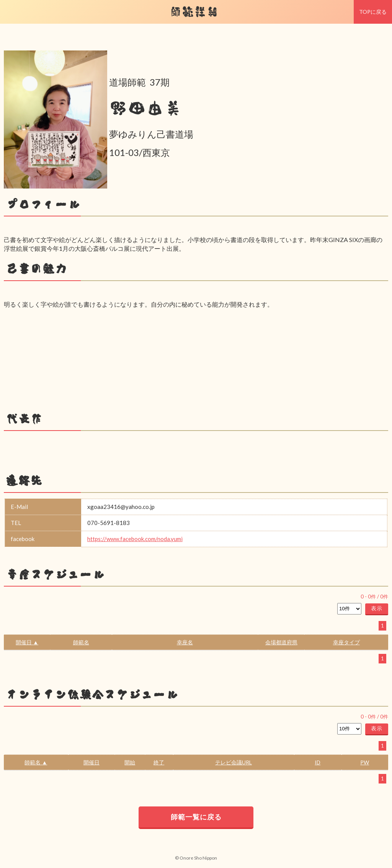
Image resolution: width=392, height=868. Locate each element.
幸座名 (185, 642)
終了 (159, 762)
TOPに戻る (373, 12)
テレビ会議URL (234, 762)
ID (318, 762)
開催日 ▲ (27, 642)
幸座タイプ (346, 642)
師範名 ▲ (36, 762)
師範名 (81, 642)
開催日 (91, 762)
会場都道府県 (281, 642)
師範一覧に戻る (196, 817)
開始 (130, 762)
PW (365, 762)
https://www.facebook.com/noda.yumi (135, 539)
